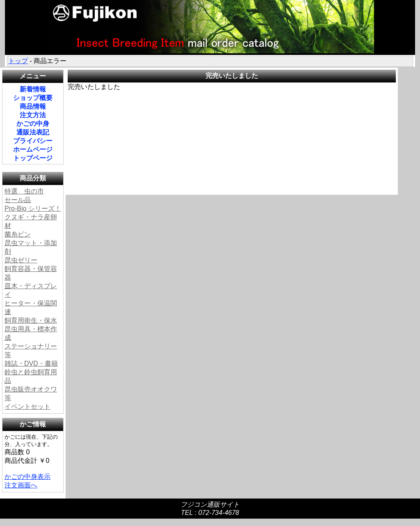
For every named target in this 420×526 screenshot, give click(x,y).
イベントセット (27, 406)
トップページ (33, 158)
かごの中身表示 (27, 477)
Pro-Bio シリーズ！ (33, 208)
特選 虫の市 (24, 191)
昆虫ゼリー (21, 260)
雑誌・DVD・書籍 (31, 363)
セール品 (18, 200)
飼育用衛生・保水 (31, 320)
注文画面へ (21, 485)
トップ (18, 61)
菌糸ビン (18, 234)
